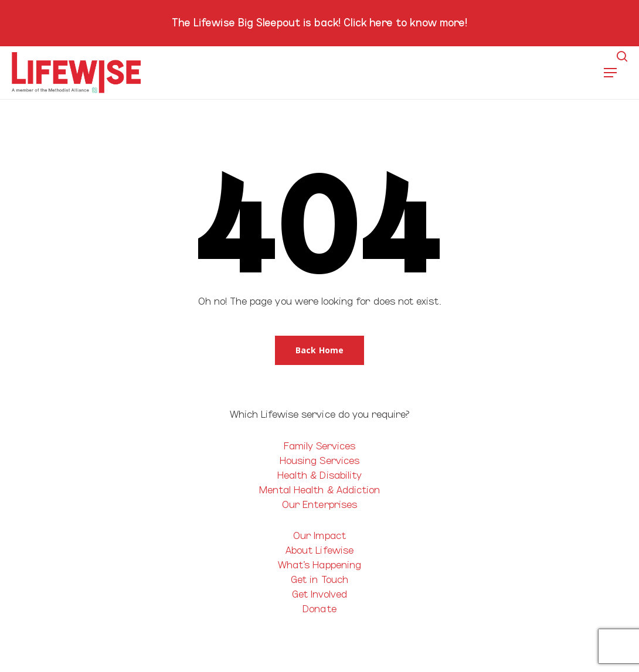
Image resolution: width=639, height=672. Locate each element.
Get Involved (320, 593)
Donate (319, 608)
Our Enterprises (319, 504)
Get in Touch (319, 579)
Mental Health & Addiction (319, 489)
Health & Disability (319, 474)
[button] (610, 73)
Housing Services (319, 460)
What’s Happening (319, 564)
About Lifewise (319, 549)
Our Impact (319, 535)
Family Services (320, 445)
